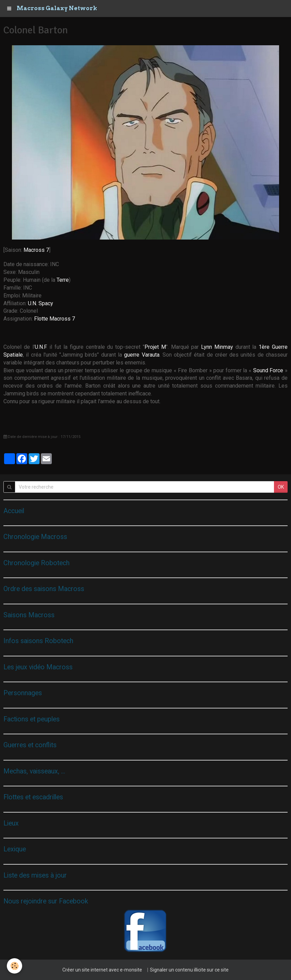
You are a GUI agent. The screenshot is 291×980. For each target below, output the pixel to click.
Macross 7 (36, 250)
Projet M (155, 347)
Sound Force (268, 370)
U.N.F (41, 347)
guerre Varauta (142, 355)
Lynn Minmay (217, 347)
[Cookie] (14, 966)
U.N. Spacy (41, 303)
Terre (63, 280)
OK (281, 487)
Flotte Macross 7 (55, 319)
